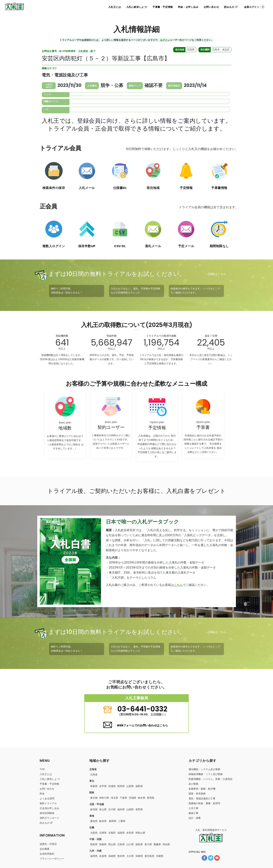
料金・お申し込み (188, 7)
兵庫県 (103, 833)
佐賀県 (103, 856)
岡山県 (112, 844)
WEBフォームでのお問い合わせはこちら (142, 725)
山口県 (130, 844)
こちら (178, 585)
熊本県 (121, 856)
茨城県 (132, 798)
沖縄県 (160, 856)
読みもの (231, 7)
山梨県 (130, 809)
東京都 (94, 798)
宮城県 (112, 786)
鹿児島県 (149, 856)
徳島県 (139, 844)
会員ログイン (254, 7)
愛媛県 (157, 844)
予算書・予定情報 (163, 7)
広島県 (121, 844)
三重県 (122, 821)
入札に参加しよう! (137, 7)
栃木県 (142, 798)
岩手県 (103, 786)
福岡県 (94, 856)
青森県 (94, 786)
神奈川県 (104, 798)
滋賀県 (121, 833)
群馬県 (151, 798)
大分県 (130, 856)
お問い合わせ (211, 7)
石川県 (112, 809)
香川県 (148, 844)
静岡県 (112, 821)
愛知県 (94, 821)
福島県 (139, 786)
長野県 (139, 809)
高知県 (166, 844)
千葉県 (123, 798)
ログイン (165, 40)
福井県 (121, 809)
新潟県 (94, 809)
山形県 (130, 786)
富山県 (103, 809)
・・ (202, 789)
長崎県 (112, 856)
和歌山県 (140, 833)
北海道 (94, 774)
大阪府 (94, 833)
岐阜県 (103, 821)
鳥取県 (94, 844)
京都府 (112, 833)
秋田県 (121, 786)
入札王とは (115, 7)
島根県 (103, 844)
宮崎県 (139, 856)
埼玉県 (114, 798)
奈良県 (130, 833)
